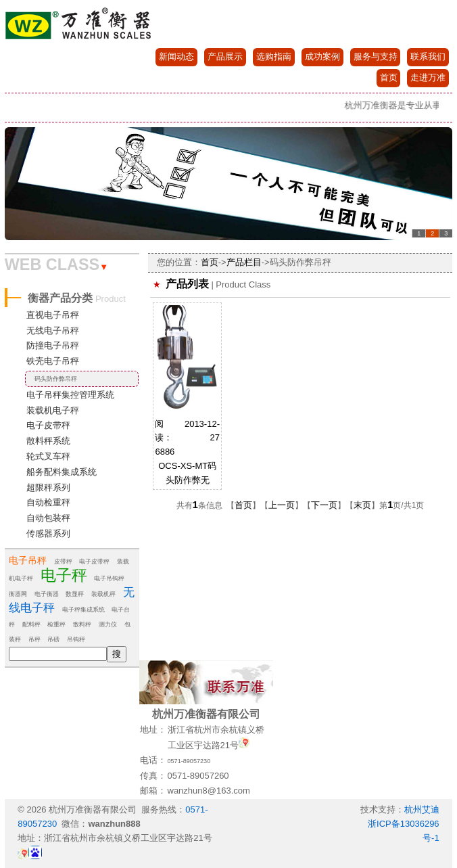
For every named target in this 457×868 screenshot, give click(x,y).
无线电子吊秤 (53, 330)
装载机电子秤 (53, 410)
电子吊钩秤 (109, 578)
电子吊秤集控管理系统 (70, 395)
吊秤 (34, 639)
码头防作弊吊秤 (56, 379)
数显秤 (75, 594)
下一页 (324, 505)
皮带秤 (63, 562)
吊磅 (53, 639)
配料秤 (31, 624)
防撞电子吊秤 (53, 345)
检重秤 (56, 624)
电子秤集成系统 (83, 610)
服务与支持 (376, 56)
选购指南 (274, 56)
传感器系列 (48, 533)
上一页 (282, 505)
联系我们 (428, 56)
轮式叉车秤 (48, 456)
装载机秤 (103, 594)
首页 (389, 77)
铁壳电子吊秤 (53, 361)
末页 (362, 505)
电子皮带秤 (48, 425)
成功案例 (322, 56)
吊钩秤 (76, 639)
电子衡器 (47, 594)
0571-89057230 (189, 761)
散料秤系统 (48, 441)
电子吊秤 (28, 560)
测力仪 (108, 624)
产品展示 (225, 56)
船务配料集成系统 (62, 472)
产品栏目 (244, 262)
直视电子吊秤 (53, 315)
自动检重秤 (48, 502)
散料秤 (82, 624)
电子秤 (64, 575)
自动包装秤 (48, 518)
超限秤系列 (48, 487)
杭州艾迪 (422, 809)
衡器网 (18, 594)
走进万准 (428, 77)
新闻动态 (176, 56)
